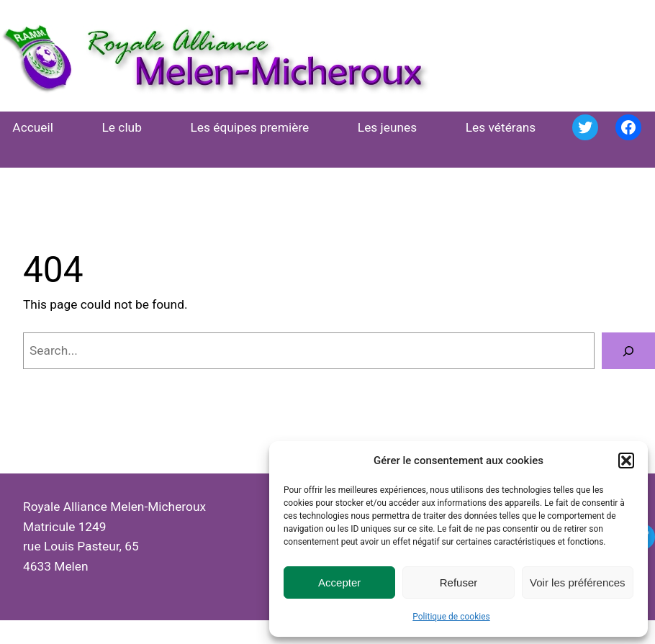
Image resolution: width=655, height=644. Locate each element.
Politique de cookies (451, 617)
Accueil (33, 127)
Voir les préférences (578, 582)
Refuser (459, 582)
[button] (626, 461)
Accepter (339, 582)
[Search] (628, 351)
